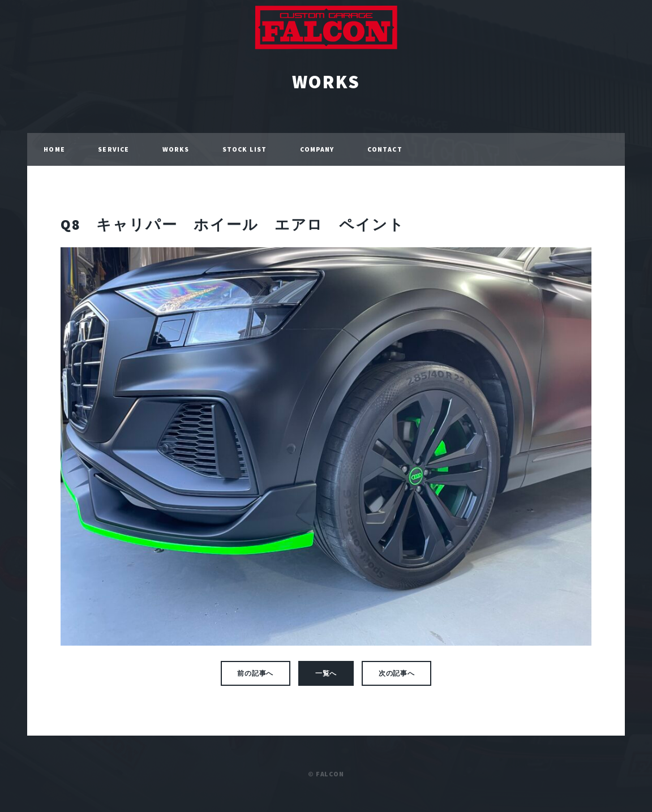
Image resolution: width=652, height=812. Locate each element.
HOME (54, 149)
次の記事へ (397, 673)
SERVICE (113, 149)
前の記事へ (255, 673)
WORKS (326, 82)
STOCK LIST (244, 149)
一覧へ (326, 673)
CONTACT (385, 149)
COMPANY (317, 149)
